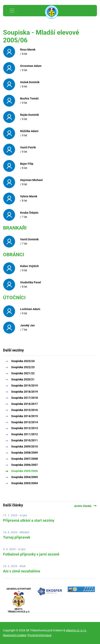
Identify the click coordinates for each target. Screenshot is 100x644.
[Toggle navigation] (12, 11)
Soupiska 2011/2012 (24, 434)
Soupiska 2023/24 (23, 361)
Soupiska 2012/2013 (24, 428)
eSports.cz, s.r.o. (76, 630)
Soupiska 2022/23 (23, 367)
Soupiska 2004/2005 (24, 477)
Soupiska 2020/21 (23, 379)
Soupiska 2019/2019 (24, 386)
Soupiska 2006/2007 (24, 465)
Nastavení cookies (15, 635)
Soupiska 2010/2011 (24, 440)
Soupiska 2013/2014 (24, 422)
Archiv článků (86, 506)
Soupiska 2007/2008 (24, 459)
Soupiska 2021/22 (23, 373)
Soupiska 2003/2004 (24, 483)
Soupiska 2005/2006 (24, 471)
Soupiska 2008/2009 (24, 453)
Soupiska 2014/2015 (24, 416)
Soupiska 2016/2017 (24, 404)
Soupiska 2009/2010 (24, 446)
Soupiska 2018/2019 (24, 392)
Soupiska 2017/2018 (24, 398)
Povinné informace (40, 635)
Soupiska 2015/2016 (24, 410)
